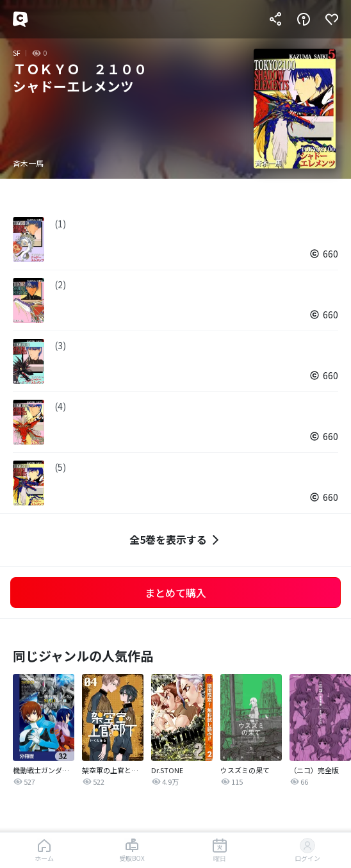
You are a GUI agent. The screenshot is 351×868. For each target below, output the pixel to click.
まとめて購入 (175, 593)
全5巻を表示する (176, 540)
